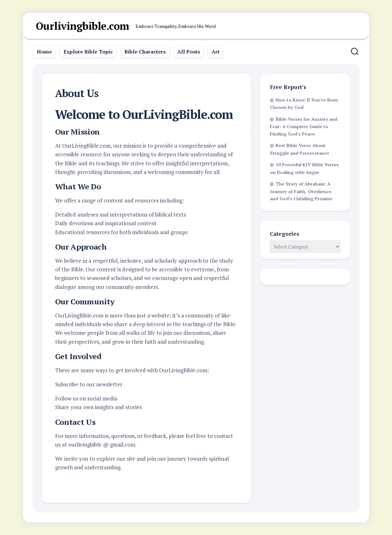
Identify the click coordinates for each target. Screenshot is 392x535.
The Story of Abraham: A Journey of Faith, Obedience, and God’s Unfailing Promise (301, 191)
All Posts (189, 52)
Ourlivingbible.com (83, 26)
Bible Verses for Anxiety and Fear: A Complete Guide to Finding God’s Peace (304, 126)
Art (216, 52)
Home (44, 52)
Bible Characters (145, 52)
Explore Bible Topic (88, 52)
